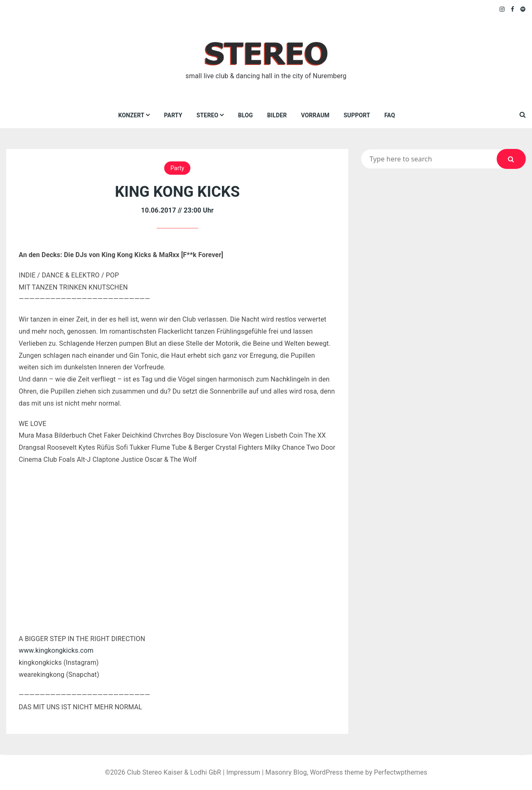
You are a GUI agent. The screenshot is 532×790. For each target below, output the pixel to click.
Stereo (208, 115)
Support (357, 115)
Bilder (277, 115)
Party (173, 115)
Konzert (131, 115)
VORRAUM (315, 115)
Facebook (513, 9)
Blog (246, 115)
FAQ (390, 115)
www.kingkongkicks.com (56, 650)
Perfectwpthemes (401, 772)
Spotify (523, 9)
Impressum (243, 772)
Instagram (502, 9)
